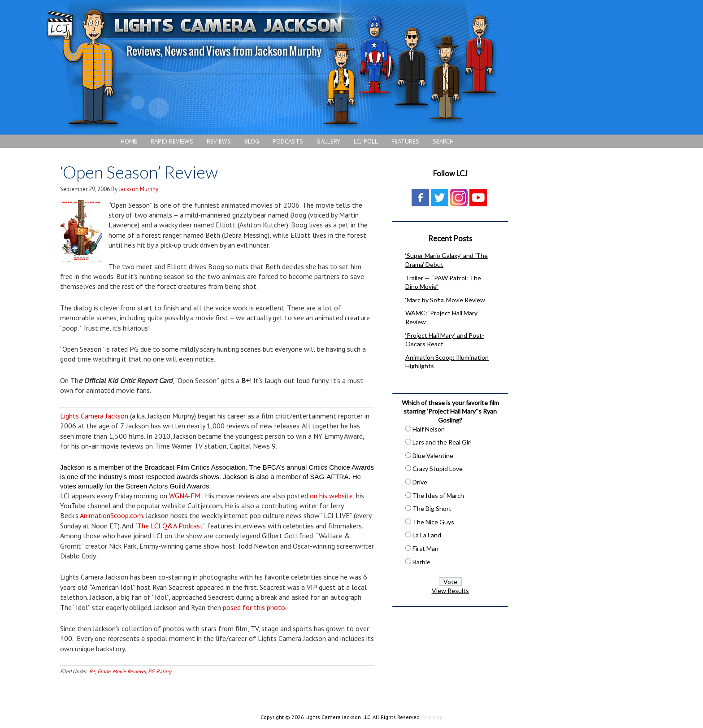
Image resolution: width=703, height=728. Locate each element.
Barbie (421, 562)
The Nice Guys (433, 522)
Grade (104, 671)
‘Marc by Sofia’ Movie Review (445, 300)
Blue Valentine (433, 456)
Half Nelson (429, 429)
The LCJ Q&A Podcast (170, 526)
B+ (92, 671)
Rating (164, 671)
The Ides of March (438, 495)
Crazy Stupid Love (438, 469)
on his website (331, 496)
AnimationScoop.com (111, 515)
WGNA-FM (185, 496)
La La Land (427, 535)
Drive (420, 482)
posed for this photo (254, 607)
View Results (450, 591)
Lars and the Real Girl (442, 442)
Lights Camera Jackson (271, 67)
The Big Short (432, 508)
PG (151, 671)
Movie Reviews (129, 671)
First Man (425, 548)
